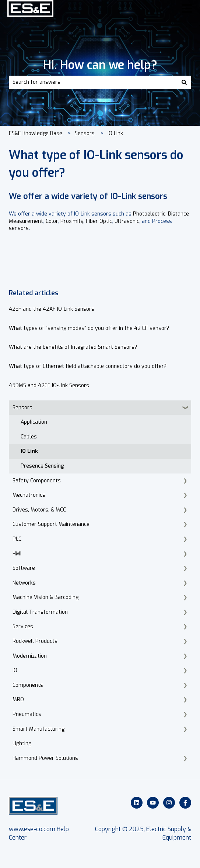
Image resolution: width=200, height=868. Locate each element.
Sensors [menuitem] (22, 408)
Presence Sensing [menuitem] (42, 466)
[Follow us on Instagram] (169, 803)
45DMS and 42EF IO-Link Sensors (49, 385)
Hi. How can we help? (100, 65)
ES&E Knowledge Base (36, 133)
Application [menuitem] (34, 422)
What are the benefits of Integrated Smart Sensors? (73, 347)
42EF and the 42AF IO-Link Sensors (52, 309)
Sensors (85, 133)
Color (52, 221)
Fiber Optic (99, 221)
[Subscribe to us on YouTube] (153, 803)
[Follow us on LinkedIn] (137, 803)
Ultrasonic (127, 221)
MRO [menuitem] (18, 700)
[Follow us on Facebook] (185, 803)
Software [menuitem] (24, 568)
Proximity (72, 221)
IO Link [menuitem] (29, 451)
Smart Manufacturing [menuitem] (38, 729)
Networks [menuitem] (24, 583)
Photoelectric (149, 214)
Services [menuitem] (23, 626)
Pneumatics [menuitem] (27, 714)
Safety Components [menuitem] (37, 481)
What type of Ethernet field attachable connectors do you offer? (88, 366)
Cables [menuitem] (29, 437)
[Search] (184, 82)
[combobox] (93, 82)
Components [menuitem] (28, 685)
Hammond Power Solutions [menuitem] (45, 758)
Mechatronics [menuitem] (29, 495)
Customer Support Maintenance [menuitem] (51, 524)
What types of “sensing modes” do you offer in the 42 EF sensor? (89, 328)
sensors (19, 228)
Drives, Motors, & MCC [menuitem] (39, 510)
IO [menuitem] (15, 670)
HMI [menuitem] (17, 554)
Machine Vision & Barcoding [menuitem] (45, 597)
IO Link (115, 133)
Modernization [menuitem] (30, 656)
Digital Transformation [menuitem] (40, 612)
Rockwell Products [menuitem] (35, 641)
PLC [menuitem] (17, 539)
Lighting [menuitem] (22, 743)
